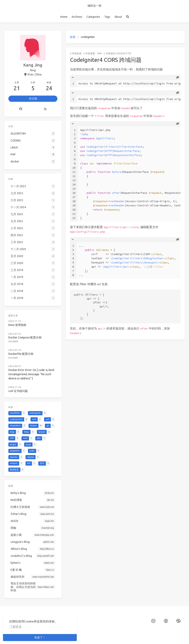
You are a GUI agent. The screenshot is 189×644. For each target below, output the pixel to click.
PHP (99, 53)
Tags (107, 17)
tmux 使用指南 (17, 325)
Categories (93, 17)
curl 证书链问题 (18, 391)
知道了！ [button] (40, 637)
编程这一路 (94, 6)
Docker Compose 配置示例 (25, 337)
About (118, 17)
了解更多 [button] (16, 627)
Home (64, 17)
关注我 (33, 99)
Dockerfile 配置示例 (21, 354)
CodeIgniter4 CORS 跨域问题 (106, 60)
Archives (77, 17)
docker (13, 341)
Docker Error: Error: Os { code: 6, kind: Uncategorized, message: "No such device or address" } (31, 374)
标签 (73, 37)
